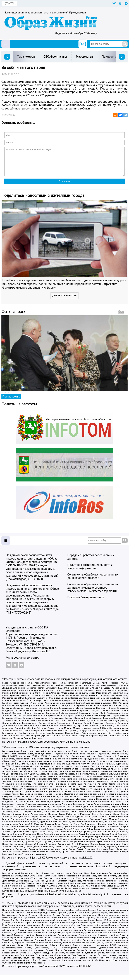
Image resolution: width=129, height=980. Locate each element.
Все (121, 317)
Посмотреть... (11, 402)
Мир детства (84, 57)
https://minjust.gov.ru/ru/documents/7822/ (40, 972)
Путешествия (111, 57)
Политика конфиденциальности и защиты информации (90, 572)
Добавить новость (64, 301)
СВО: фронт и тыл (55, 57)
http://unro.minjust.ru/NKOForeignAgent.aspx (41, 863)
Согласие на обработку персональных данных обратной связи (93, 582)
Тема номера (26, 57)
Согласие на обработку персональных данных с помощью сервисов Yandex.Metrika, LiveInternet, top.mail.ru (93, 593)
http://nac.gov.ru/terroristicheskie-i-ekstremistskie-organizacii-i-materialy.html (63, 900)
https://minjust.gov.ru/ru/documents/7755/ (40, 747)
